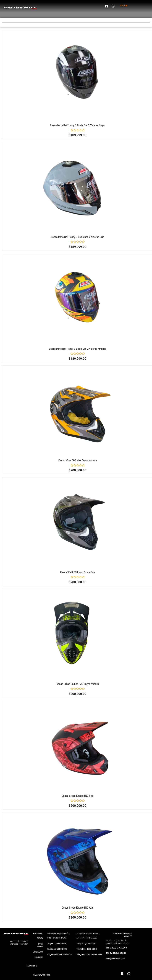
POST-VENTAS (40, 945)
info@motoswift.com (115, 958)
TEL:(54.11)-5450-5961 (116, 953)
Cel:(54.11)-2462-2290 (57, 944)
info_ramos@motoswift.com (59, 954)
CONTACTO (39, 957)
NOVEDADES (38, 952)
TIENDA (40, 938)
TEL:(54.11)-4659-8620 (57, 949)
